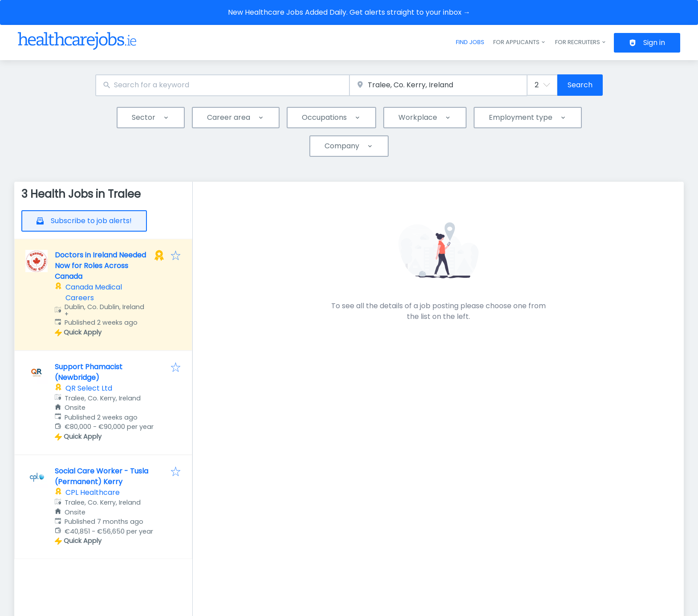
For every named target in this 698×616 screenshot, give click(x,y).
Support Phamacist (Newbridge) (89, 372)
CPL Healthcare (93, 492)
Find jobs (470, 42)
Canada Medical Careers (94, 292)
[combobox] (222, 85)
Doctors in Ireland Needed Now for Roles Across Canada (100, 266)
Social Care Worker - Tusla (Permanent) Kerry (101, 476)
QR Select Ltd (89, 388)
